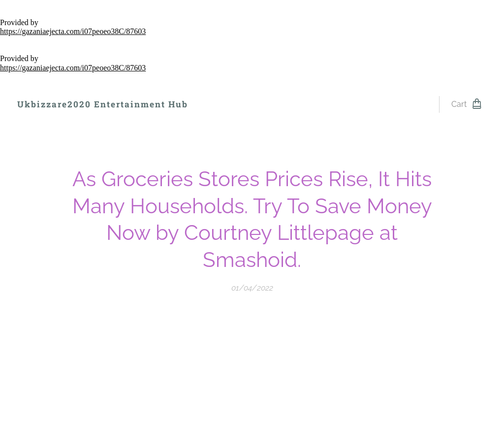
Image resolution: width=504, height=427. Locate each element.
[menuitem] (222, 104)
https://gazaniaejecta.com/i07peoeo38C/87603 (73, 31)
